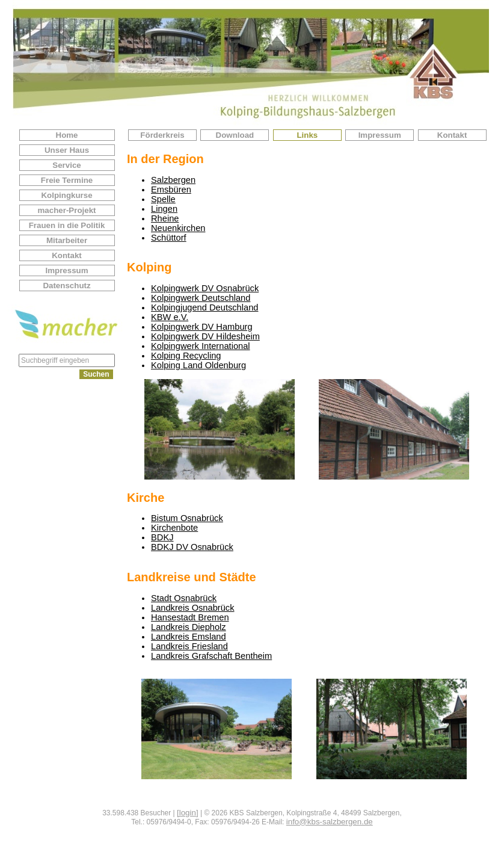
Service (66, 165)
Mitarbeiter (67, 240)
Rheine (165, 218)
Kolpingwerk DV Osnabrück (205, 288)
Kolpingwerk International (201, 346)
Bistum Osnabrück (187, 518)
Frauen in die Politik (67, 225)
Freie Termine (67, 180)
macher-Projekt (66, 210)
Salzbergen (173, 180)
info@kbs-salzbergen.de (330, 822)
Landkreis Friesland (189, 646)
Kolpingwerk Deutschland (201, 298)
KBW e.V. (170, 317)
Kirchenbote (174, 528)
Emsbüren (171, 190)
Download (235, 135)
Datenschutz (66, 286)
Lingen (164, 209)
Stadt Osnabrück (184, 598)
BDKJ (162, 537)
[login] (188, 813)
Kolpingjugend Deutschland (204, 307)
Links (307, 135)
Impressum (66, 270)
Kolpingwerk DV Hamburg (202, 327)
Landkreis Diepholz (189, 627)
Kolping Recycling (186, 356)
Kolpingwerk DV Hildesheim (205, 336)
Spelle (163, 199)
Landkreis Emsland (189, 637)
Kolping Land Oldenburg (198, 365)
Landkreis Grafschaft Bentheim (211, 656)
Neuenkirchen (178, 228)
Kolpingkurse (66, 195)
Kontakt (67, 255)
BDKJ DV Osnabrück (192, 547)
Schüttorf (169, 238)
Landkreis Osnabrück (193, 608)
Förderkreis (162, 135)
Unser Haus (67, 150)
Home (67, 135)
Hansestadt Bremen (190, 617)
